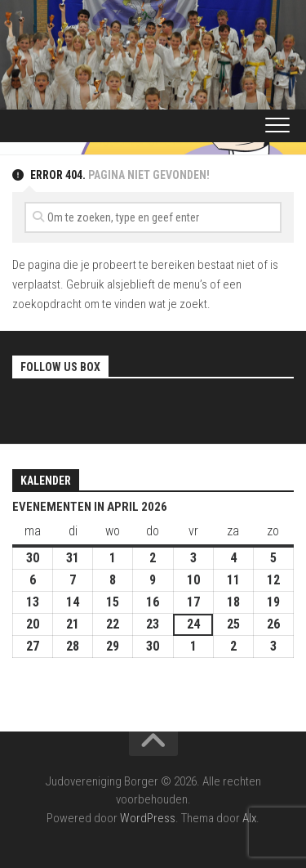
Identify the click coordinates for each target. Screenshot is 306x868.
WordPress (148, 818)
